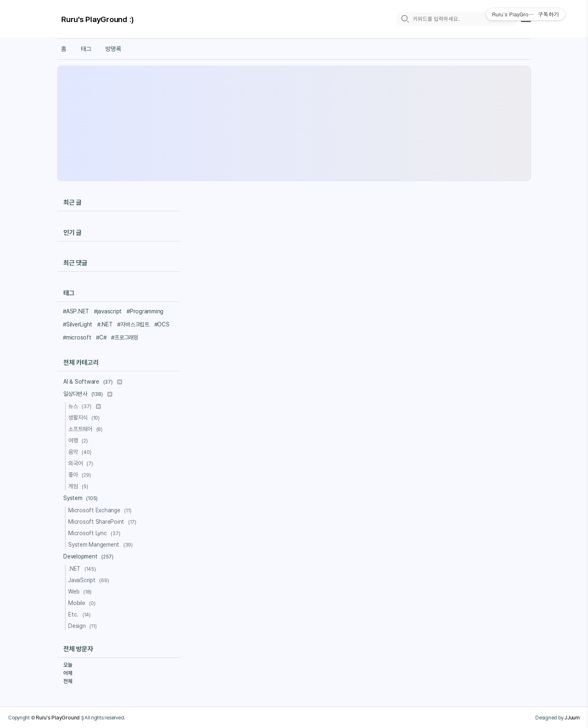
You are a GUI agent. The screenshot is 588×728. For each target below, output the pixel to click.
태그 (86, 49)
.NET (83, 569)
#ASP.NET (76, 311)
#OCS (162, 324)
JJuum (572, 717)
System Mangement (102, 545)
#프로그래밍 (125, 337)
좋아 (81, 475)
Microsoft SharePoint (104, 522)
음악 (81, 452)
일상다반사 (88, 394)
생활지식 (85, 418)
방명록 (113, 49)
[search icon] (405, 19)
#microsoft (77, 337)
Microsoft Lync (95, 533)
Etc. (81, 614)
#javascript (108, 311)
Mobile (83, 603)
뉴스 (85, 406)
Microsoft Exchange (101, 510)
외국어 (82, 463)
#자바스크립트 (133, 324)
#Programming (145, 311)
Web (81, 592)
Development (90, 556)
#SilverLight (78, 324)
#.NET (105, 324)
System (82, 498)
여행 (79, 440)
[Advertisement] (294, 123)
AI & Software (93, 382)
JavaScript (90, 580)
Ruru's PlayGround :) (98, 19)
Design (84, 626)
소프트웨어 (87, 429)
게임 (79, 486)
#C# (101, 337)
